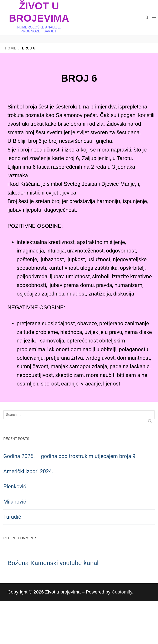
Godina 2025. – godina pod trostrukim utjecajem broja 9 (69, 456)
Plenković (15, 486)
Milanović (15, 502)
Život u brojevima (39, 12)
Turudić (12, 517)
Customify (122, 592)
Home (10, 48)
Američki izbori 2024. (28, 471)
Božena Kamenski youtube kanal (53, 563)
